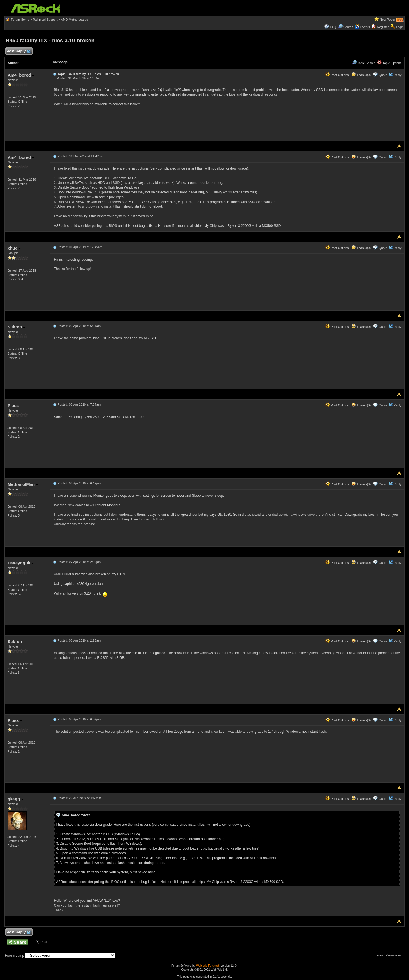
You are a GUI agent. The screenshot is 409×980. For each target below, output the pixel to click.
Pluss (15, 405)
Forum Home (20, 20)
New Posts (387, 20)
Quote (383, 75)
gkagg (15, 799)
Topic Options (389, 63)
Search (348, 27)
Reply (397, 75)
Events (363, 27)
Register (383, 27)
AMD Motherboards (74, 20)
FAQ (333, 27)
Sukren (16, 327)
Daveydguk (20, 563)
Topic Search (364, 63)
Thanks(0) (361, 75)
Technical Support (45, 20)
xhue (14, 248)
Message (60, 62)
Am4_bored (21, 75)
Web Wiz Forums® (208, 966)
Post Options (337, 75)
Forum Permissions (391, 955)
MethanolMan (23, 484)
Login (400, 27)
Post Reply (18, 51)
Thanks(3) (361, 157)
